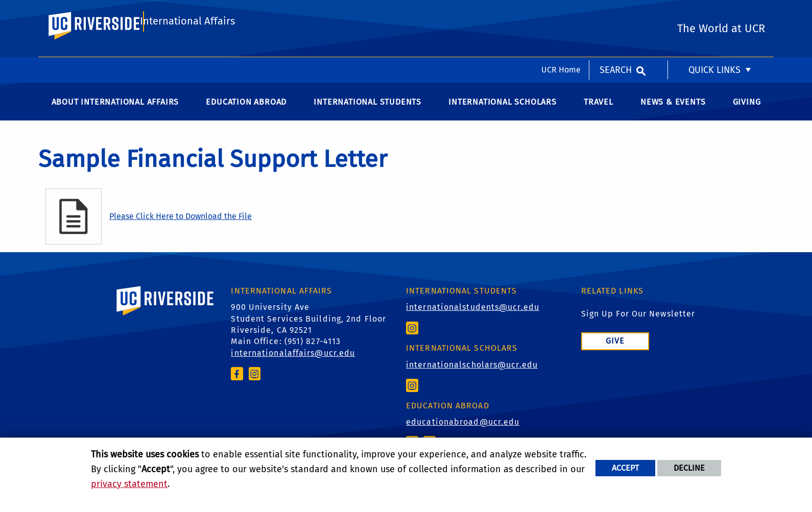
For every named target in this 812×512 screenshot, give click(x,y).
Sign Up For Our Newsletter (638, 324)
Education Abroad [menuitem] (246, 112)
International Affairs (187, 54)
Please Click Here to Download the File (181, 226)
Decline (689, 468)
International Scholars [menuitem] (503, 112)
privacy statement (129, 484)
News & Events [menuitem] (673, 112)
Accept (625, 468)
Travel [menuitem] (599, 112)
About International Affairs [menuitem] (115, 112)
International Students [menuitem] (367, 112)
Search (616, 13)
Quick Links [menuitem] (714, 13)
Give (615, 351)
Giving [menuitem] (747, 112)
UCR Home (561, 13)
